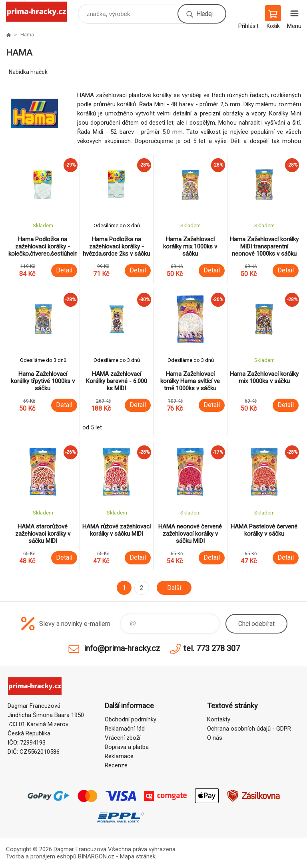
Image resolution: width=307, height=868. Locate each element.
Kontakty (219, 719)
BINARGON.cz (96, 856)
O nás (215, 738)
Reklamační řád (125, 729)
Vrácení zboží (123, 738)
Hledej (204, 14)
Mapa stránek (138, 856)
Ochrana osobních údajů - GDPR (249, 729)
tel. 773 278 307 (212, 648)
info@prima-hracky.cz (122, 648)
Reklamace (119, 756)
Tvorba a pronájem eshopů (41, 856)
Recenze (116, 765)
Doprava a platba (127, 747)
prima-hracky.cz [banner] (41, 12)
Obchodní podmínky (131, 719)
